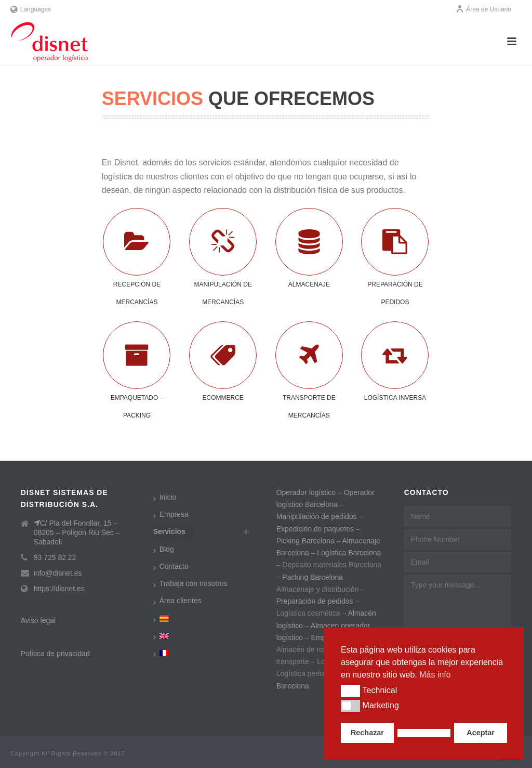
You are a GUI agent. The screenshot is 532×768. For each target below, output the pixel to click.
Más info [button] (435, 675)
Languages (31, 9)
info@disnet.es (58, 573)
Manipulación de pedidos (317, 516)
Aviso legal (38, 620)
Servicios (169, 531)
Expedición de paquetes (315, 529)
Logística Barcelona (349, 553)
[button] (350, 691)
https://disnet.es (59, 589)
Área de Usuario (483, 9)
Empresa (171, 515)
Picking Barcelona (305, 541)
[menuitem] (164, 619)
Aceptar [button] (481, 733)
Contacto (171, 567)
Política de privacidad (55, 654)
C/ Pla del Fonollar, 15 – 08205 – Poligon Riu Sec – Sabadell (77, 532)
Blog (164, 550)
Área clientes (177, 601)
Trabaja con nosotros (190, 584)
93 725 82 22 (55, 557)
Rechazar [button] (367, 733)
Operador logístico (306, 492)
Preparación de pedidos (316, 601)
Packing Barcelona (312, 577)
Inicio (165, 498)
